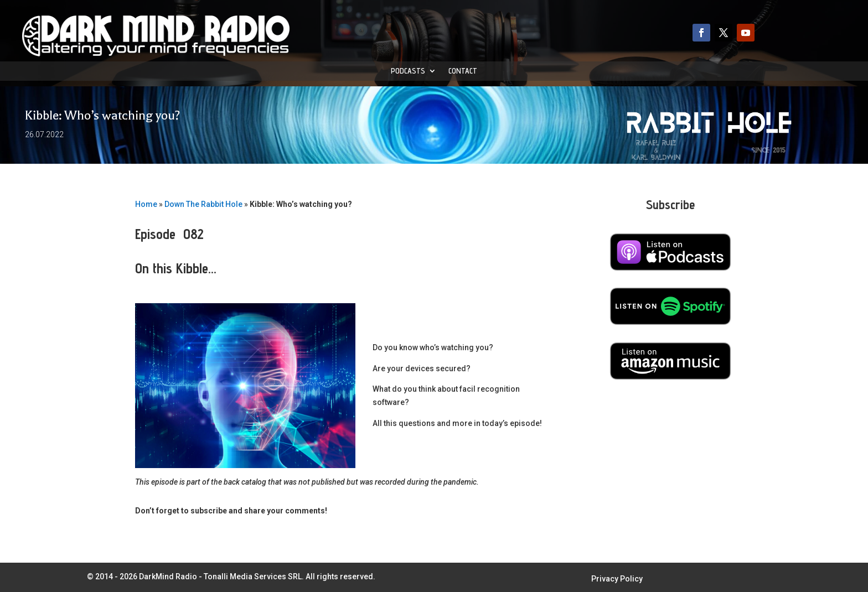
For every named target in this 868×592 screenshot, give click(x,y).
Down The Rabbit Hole (203, 204)
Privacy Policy (617, 579)
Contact (463, 71)
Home (146, 204)
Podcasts (408, 71)
